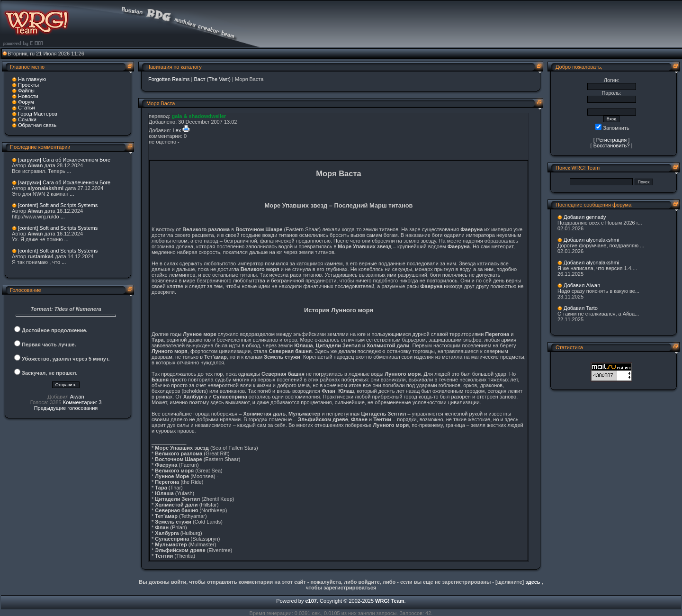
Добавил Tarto (581, 308)
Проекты (28, 85)
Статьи (27, 108)
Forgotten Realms (169, 79)
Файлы (26, 91)
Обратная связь (37, 125)
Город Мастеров (38, 114)
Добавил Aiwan (582, 285)
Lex (177, 130)
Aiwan (77, 397)
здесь (533, 582)
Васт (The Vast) (212, 79)
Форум (26, 102)
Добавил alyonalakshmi (591, 240)
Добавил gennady (585, 217)
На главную (32, 79)
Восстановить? (612, 145)
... (69, 171)
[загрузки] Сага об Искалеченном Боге (64, 160)
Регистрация (611, 140)
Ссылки (27, 119)
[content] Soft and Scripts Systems (58, 205)
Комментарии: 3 (82, 402)
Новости (28, 96)
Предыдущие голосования (66, 408)
